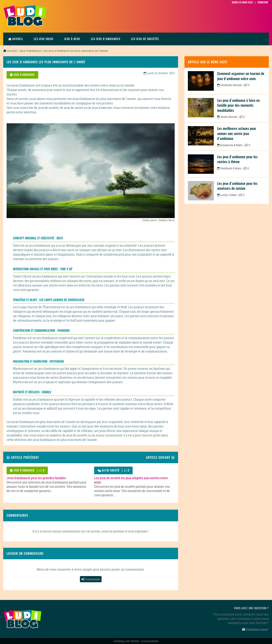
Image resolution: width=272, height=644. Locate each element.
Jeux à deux (72, 39)
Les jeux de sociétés (145, 39)
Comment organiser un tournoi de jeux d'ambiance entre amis (241, 76)
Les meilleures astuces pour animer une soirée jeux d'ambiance (237, 133)
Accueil (16, 39)
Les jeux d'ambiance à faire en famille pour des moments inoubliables (238, 105)
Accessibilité (150, 641)
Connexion (91, 579)
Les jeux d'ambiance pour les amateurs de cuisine (237, 186)
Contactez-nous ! (255, 629)
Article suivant (160, 457)
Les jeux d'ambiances (106, 39)
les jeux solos (44, 39)
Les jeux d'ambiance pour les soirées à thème (237, 159)
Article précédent (23, 457)
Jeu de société (109, 470)
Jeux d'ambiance (30, 51)
